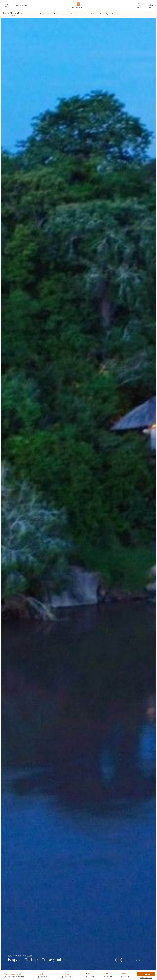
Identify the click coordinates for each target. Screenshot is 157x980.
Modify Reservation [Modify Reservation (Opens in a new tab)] (146, 978)
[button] (46, 975)
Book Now (146, 974)
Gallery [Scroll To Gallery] (93, 14)
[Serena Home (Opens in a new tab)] (7, 5)
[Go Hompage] (78, 5)
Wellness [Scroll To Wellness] (74, 14)
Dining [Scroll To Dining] (56, 14)
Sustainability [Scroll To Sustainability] (104, 14)
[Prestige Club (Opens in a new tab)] (151, 5)
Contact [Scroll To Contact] (115, 14)
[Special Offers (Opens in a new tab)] (139, 5)
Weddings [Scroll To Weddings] (84, 14)
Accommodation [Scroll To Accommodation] (45, 14)
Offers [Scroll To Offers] (65, 14)
